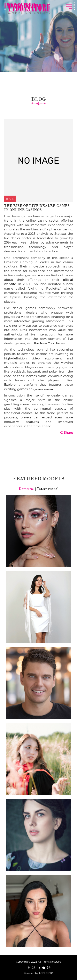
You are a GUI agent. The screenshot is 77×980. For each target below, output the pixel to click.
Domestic (27, 489)
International (47, 489)
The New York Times (49, 343)
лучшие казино (43, 389)
